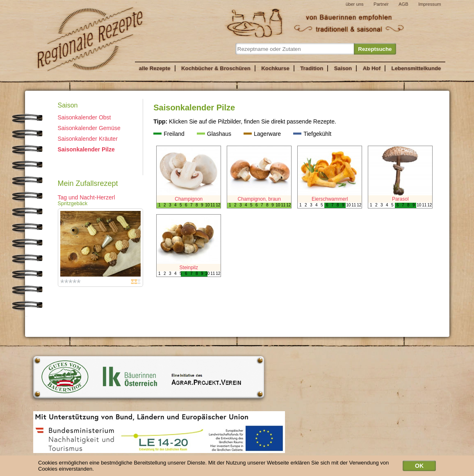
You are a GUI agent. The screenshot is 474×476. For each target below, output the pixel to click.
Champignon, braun (259, 199)
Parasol (400, 199)
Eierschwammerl (330, 199)
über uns (355, 4)
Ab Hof (372, 68)
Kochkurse (275, 68)
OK (419, 468)
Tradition (312, 68)
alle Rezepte (155, 68)
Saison (343, 68)
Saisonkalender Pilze (86, 149)
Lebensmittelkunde (416, 68)
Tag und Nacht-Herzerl (87, 197)
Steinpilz (189, 268)
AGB (403, 4)
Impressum (430, 4)
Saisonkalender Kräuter (88, 139)
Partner (381, 4)
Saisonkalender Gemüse (89, 128)
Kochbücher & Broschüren (216, 68)
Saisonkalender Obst (84, 117)
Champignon (189, 199)
